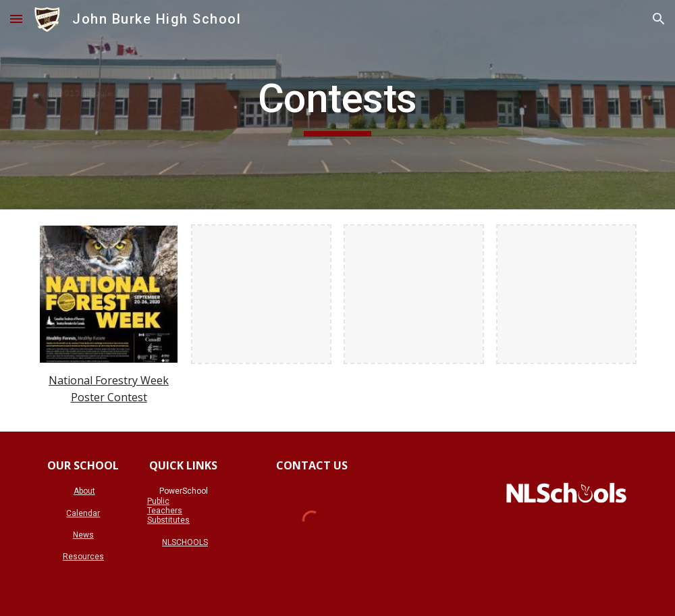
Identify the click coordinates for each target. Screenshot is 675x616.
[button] (16, 19)
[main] (337, 105)
